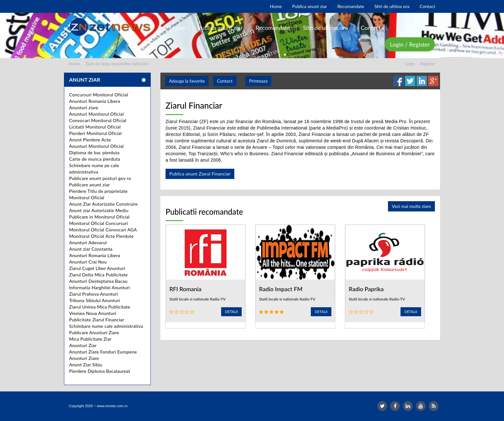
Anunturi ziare (84, 107)
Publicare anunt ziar (90, 185)
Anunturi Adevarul (88, 242)
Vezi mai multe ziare (411, 206)
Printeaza (258, 81)
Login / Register (410, 44)
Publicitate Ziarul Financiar (97, 320)
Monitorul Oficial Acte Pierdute (101, 236)
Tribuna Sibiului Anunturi (94, 300)
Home (74, 64)
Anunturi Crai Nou (88, 262)
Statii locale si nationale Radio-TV (198, 299)
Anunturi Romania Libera (95, 101)
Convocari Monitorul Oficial (98, 120)
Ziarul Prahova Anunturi (94, 294)
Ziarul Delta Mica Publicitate (98, 275)
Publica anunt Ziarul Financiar (200, 174)
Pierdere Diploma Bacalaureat (100, 371)
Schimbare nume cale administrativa (106, 326)
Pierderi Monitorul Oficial (95, 133)
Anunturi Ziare (84, 358)
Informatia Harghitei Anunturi (99, 287)
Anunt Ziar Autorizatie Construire (103, 204)
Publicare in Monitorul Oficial (99, 217)
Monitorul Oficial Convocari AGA (103, 230)
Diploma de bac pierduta (94, 152)
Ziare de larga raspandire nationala (117, 64)
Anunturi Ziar (83, 345)
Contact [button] (225, 81)
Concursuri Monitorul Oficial (99, 95)
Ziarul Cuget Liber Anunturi (97, 268)
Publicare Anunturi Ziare (94, 332)
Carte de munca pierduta (94, 159)
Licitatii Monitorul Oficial (95, 127)
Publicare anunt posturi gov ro (100, 178)
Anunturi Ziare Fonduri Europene (103, 352)
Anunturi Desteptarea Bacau (98, 281)
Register (428, 64)
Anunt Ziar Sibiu (86, 365)
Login (410, 64)
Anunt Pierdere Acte (90, 140)
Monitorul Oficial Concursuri (99, 223)
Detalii (231, 312)
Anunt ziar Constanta (91, 249)
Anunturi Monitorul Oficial (96, 114)
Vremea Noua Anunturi (93, 313)
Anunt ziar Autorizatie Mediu (99, 210)
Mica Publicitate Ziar (90, 339)
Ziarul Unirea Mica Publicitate (100, 307)
